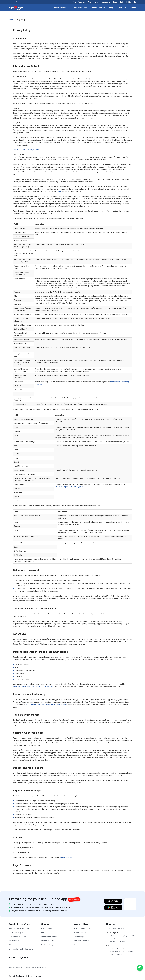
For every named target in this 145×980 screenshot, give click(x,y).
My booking (106, 2)
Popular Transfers (81, 8)
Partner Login (79, 937)
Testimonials (14, 941)
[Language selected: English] (16, 2)
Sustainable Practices (18, 937)
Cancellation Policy (49, 937)
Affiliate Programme (82, 929)
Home (11, 20)
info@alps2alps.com (67, 857)
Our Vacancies (79, 945)
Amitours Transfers (82, 941)
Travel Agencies (79, 2)
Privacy (29, 976)
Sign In (132, 2)
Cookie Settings (47, 945)
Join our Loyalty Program (19, 929)
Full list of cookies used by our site (26, 150)
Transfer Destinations (61, 8)
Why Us (12, 945)
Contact (133, 8)
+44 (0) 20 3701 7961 (116, 942)
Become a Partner (81, 933)
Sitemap (38, 976)
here (60, 191)
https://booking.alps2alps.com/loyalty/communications (34, 687)
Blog (111, 8)
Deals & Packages (16, 933)
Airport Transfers (98, 8)
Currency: (118, 2)
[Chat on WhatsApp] (140, 968)
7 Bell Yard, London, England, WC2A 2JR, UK (120, 937)
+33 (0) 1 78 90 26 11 (115, 955)
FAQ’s (44, 933)
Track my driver (93, 2)
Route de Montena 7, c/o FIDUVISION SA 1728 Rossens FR (120, 950)
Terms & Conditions (16, 976)
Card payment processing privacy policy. (70, 487)
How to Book (47, 929)
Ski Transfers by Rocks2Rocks (21, 949)
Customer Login (47, 941)
